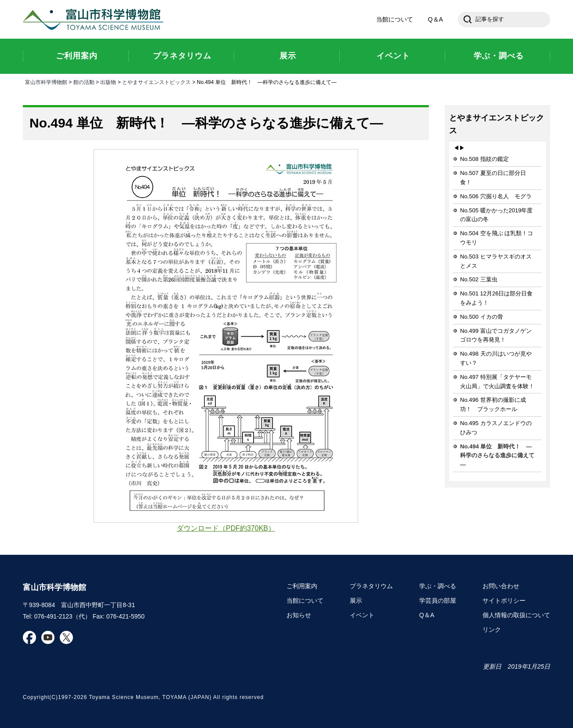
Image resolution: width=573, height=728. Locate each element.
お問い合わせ (501, 586)
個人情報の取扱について (516, 615)
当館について (395, 19)
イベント (362, 615)
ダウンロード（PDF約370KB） (226, 528)
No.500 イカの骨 (482, 317)
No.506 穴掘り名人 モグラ (496, 196)
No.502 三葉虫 (479, 279)
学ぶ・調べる (438, 586)
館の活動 (84, 82)
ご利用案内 (302, 586)
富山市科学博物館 (95, 19)
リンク (492, 630)
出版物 (108, 82)
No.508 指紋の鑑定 (484, 159)
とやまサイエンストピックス (156, 82)
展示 (356, 601)
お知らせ (299, 615)
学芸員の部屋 (438, 601)
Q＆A (435, 19)
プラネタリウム (371, 586)
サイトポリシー (504, 601)
